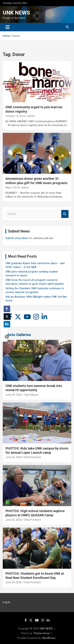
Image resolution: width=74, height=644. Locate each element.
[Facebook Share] (7, 309)
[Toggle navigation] (8, 27)
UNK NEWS (16, 13)
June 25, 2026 (14, 520)
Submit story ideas (17, 238)
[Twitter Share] (7, 317)
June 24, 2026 (14, 582)
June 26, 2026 (14, 457)
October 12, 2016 (15, 116)
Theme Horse (42, 633)
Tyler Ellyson (31, 395)
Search (65, 214)
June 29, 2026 (14, 395)
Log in (6, 602)
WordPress (49, 638)
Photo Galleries (18, 335)
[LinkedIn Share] (7, 324)
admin (31, 116)
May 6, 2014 (12, 188)
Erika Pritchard (32, 457)
